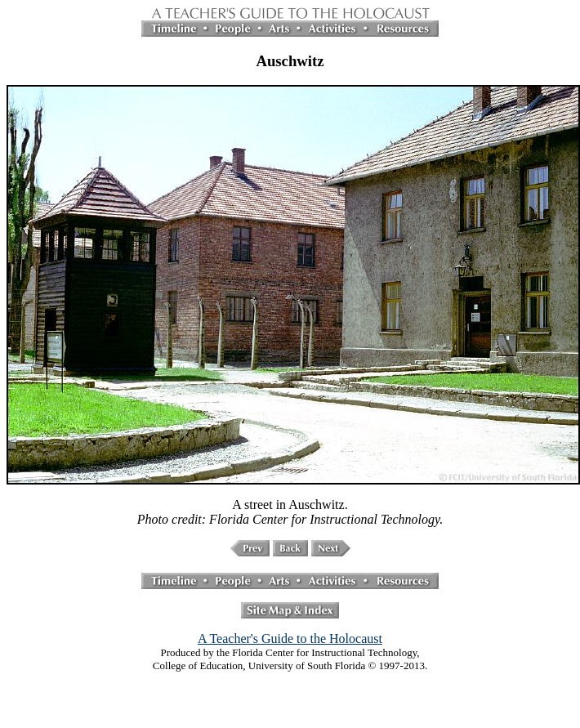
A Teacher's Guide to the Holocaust (290, 639)
